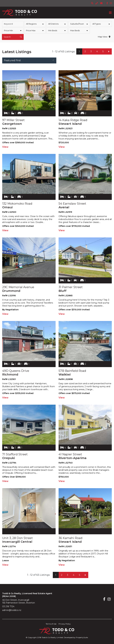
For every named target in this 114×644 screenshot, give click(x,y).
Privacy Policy (65, 624)
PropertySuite (82, 637)
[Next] (109, 51)
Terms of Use (51, 624)
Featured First (30, 61)
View (5, 147)
